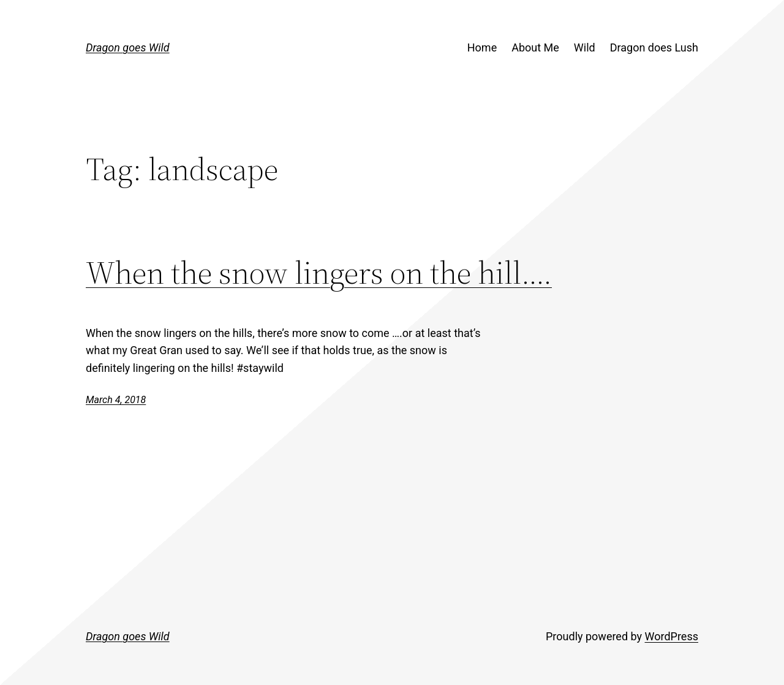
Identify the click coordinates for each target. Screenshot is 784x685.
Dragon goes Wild (128, 47)
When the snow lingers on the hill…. (319, 272)
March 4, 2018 (116, 400)
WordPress (672, 636)
